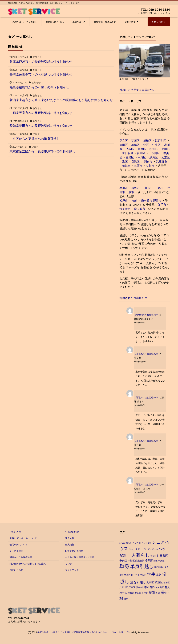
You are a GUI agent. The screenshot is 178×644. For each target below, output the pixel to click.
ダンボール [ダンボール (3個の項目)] (153, 549)
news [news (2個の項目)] (122, 543)
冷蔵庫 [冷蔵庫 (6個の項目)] (149, 560)
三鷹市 (138, 166)
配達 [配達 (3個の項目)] (158, 593)
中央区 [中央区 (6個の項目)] (123, 560)
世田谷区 (128, 153)
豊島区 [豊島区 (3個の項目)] (138, 593)
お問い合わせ (159, 22)
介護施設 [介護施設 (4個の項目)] (140, 561)
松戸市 (124, 201)
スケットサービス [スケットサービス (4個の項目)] (138, 549)
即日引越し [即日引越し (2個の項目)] (159, 567)
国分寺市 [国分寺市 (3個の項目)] (135, 575)
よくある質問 (16, 551)
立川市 (150, 166)
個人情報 (70, 545)
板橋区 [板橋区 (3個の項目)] (167, 583)
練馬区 (154, 157)
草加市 (124, 188)
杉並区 (154, 149)
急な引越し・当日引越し (25, 22)
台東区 (141, 153)
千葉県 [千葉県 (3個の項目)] (161, 561)
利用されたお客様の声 (133, 298)
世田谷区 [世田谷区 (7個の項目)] (163, 556)
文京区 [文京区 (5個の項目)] (150, 582)
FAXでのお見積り (74, 551)
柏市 (134, 201)
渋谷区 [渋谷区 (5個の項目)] (139, 587)
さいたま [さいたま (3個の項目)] (137, 543)
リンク (69, 564)
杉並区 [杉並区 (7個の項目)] (159, 582)
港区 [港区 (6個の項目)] (146, 587)
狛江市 (126, 166)
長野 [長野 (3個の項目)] (126, 599)
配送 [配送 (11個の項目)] (152, 593)
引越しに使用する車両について (139, 90)
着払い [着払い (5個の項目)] (153, 587)
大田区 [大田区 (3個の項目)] (143, 575)
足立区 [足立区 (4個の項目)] (145, 593)
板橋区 (147, 141)
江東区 (156, 145)
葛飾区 (135, 145)
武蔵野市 (161, 162)
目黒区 (135, 162)
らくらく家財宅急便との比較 (80, 557)
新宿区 (142, 149)
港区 (125, 162)
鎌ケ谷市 (147, 201)
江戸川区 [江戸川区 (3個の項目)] (124, 587)
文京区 (166, 157)
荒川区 (135, 141)
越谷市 (135, 188)
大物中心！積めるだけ (105, 22)
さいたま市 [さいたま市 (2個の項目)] (146, 543)
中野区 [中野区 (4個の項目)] (131, 561)
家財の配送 (131, 22)
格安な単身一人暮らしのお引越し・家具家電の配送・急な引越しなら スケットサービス (84, 632)
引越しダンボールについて (23, 538)
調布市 (148, 162)
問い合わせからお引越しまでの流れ (28, 564)
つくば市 (125, 209)
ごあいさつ (15, 532)
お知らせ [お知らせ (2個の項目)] (128, 543)
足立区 (124, 141)
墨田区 (166, 149)
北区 (146, 145)
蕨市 (131, 192)
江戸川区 (161, 141)
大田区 (124, 145)
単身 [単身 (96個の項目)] (124, 566)
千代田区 (154, 153)
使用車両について (19, 545)
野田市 (157, 201)
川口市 (147, 188)
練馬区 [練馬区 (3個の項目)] (161, 587)
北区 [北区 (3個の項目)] (155, 561)
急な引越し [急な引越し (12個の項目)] (138, 582)
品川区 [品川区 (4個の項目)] (127, 575)
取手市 (162, 205)
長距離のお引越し (55, 22)
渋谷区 (130, 149)
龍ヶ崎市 (140, 209)
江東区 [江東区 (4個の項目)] (132, 587)
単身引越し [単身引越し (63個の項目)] (142, 566)
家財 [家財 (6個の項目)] (159, 575)
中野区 (142, 157)
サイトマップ (72, 570)
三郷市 (159, 188)
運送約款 (70, 538)
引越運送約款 (72, 532)
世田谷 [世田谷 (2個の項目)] (153, 556)
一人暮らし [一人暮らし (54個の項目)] (139, 555)
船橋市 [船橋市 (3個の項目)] (131, 593)
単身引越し (78, 22)
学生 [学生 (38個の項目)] (151, 574)
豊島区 (130, 157)
